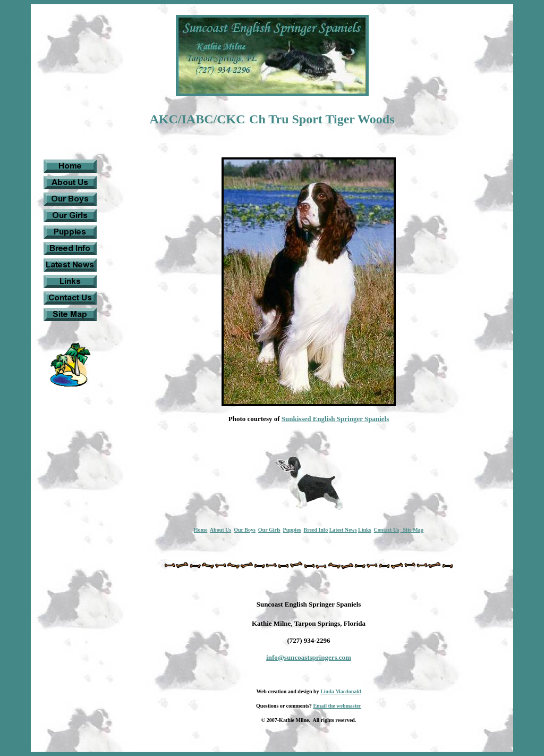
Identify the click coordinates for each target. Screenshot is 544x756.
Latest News (343, 530)
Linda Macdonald (341, 691)
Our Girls (269, 530)
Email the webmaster (337, 706)
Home (201, 530)
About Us (220, 530)
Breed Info (316, 530)
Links (364, 530)
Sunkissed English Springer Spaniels (335, 419)
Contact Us (387, 530)
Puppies (292, 530)
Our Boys (245, 530)
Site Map (412, 530)
